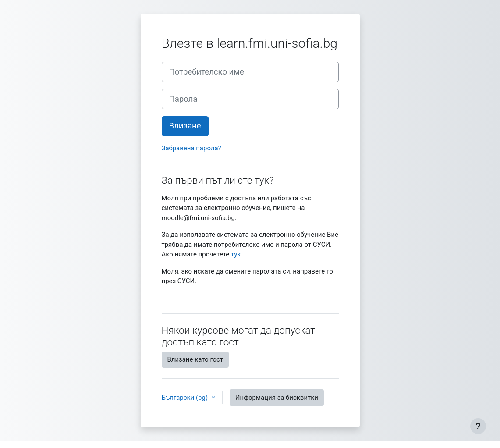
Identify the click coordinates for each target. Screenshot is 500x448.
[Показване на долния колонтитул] (478, 426)
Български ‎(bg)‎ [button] (186, 398)
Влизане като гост (195, 359)
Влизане (185, 126)
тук (236, 254)
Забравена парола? (191, 148)
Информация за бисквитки (277, 398)
